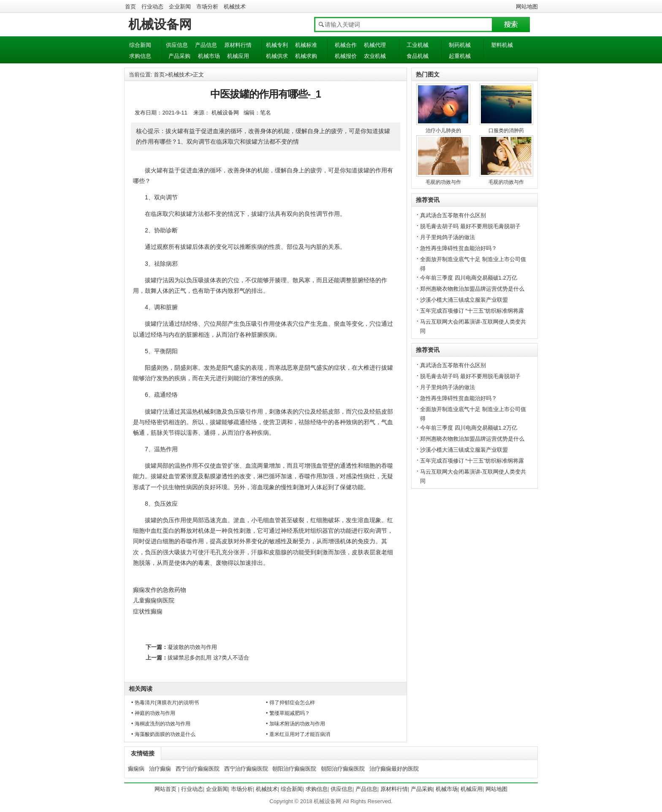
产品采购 (179, 56)
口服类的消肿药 (506, 131)
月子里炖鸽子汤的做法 (448, 237)
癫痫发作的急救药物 (160, 590)
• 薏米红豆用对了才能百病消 (298, 734)
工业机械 (418, 45)
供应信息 (177, 45)
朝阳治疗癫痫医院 (294, 769)
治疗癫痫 (160, 769)
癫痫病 (136, 769)
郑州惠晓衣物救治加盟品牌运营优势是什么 (472, 289)
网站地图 (527, 7)
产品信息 (206, 45)
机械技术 (235, 7)
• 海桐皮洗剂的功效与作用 (161, 724)
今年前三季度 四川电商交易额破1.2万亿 (469, 278)
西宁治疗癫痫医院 (198, 769)
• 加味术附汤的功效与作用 (296, 724)
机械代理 (375, 45)
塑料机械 (502, 45)
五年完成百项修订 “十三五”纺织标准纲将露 (472, 311)
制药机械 (460, 45)
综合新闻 (140, 45)
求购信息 (140, 56)
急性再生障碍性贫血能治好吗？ (459, 248)
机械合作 (346, 45)
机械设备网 (160, 24)
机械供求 (277, 56)
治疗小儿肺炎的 (443, 131)
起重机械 (460, 56)
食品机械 (418, 56)
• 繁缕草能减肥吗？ (288, 713)
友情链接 (143, 753)
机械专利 (277, 45)
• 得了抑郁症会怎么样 (290, 703)
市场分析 (207, 7)
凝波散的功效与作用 (192, 647)
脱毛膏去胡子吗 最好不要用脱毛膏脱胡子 (470, 226)
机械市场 (209, 56)
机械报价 (346, 56)
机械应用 (238, 56)
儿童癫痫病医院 (154, 600)
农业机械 (375, 56)
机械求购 (306, 56)
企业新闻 (180, 7)
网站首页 (165, 789)
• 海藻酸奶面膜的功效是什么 (163, 734)
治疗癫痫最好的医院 (394, 769)
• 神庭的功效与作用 (153, 713)
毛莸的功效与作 (443, 182)
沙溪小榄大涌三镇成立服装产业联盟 (464, 300)
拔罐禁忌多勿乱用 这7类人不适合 (208, 658)
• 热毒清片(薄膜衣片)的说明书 (165, 703)
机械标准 (306, 45)
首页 (130, 7)
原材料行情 (238, 45)
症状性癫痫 (148, 611)
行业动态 (152, 7)
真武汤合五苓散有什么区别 (453, 215)
